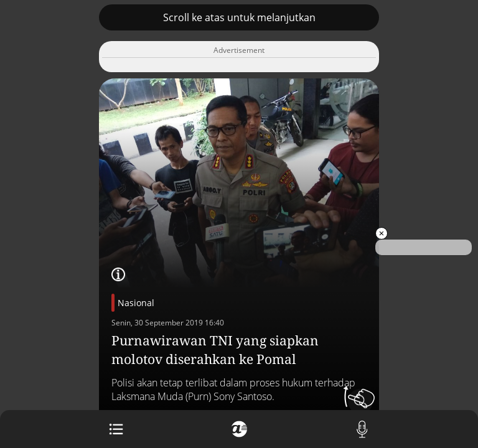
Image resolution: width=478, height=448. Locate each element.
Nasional (136, 303)
